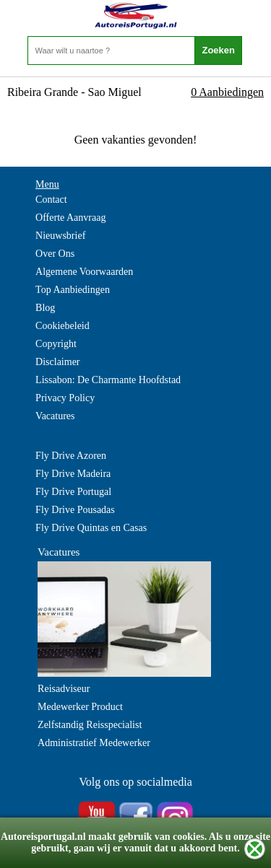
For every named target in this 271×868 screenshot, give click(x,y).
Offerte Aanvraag (70, 218)
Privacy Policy (65, 398)
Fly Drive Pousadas (75, 510)
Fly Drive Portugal (73, 492)
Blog (45, 308)
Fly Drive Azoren (71, 456)
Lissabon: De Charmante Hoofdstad (108, 380)
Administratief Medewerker (94, 743)
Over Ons (55, 254)
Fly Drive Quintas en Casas (91, 528)
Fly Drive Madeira (73, 474)
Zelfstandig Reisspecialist (90, 725)
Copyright (56, 344)
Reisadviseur (64, 689)
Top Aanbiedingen (73, 290)
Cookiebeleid (63, 326)
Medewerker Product (80, 707)
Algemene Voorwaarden (84, 272)
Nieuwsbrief (60, 236)
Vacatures (55, 416)
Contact (51, 200)
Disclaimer (57, 362)
